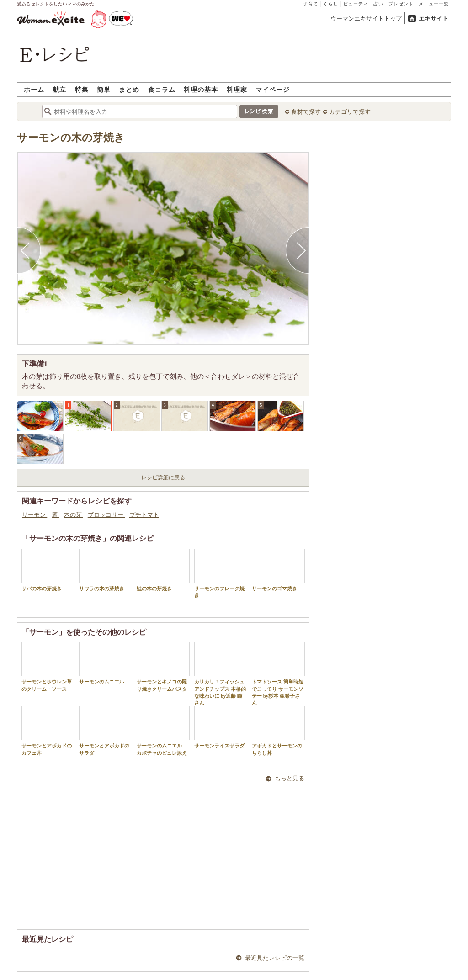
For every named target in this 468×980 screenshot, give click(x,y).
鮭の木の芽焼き (163, 570)
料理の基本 (201, 89)
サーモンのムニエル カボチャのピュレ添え (163, 731)
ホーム (34, 89)
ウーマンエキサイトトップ (366, 19)
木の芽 (74, 515)
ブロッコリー (106, 515)
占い (378, 4)
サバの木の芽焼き (48, 570)
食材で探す (306, 112)
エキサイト (433, 19)
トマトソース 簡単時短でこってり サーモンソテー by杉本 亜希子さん (278, 674)
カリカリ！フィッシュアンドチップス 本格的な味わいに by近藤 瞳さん (221, 674)
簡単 (104, 89)
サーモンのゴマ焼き (278, 570)
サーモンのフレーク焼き (221, 573)
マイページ (273, 89)
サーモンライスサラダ (221, 727)
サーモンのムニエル (106, 663)
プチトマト (144, 515)
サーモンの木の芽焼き (71, 138)
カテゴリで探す (350, 112)
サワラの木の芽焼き (106, 570)
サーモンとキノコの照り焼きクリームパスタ (163, 667)
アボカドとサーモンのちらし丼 (278, 731)
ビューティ (356, 4)
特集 (82, 89)
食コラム (162, 89)
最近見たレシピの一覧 (275, 958)
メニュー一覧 (434, 4)
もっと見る (290, 778)
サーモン (35, 515)
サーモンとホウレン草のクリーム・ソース (48, 667)
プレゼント (401, 4)
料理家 (237, 89)
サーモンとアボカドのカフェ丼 (48, 731)
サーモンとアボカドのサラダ (106, 731)
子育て (311, 4)
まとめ (129, 89)
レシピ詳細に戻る (163, 477)
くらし (331, 4)
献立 (59, 89)
